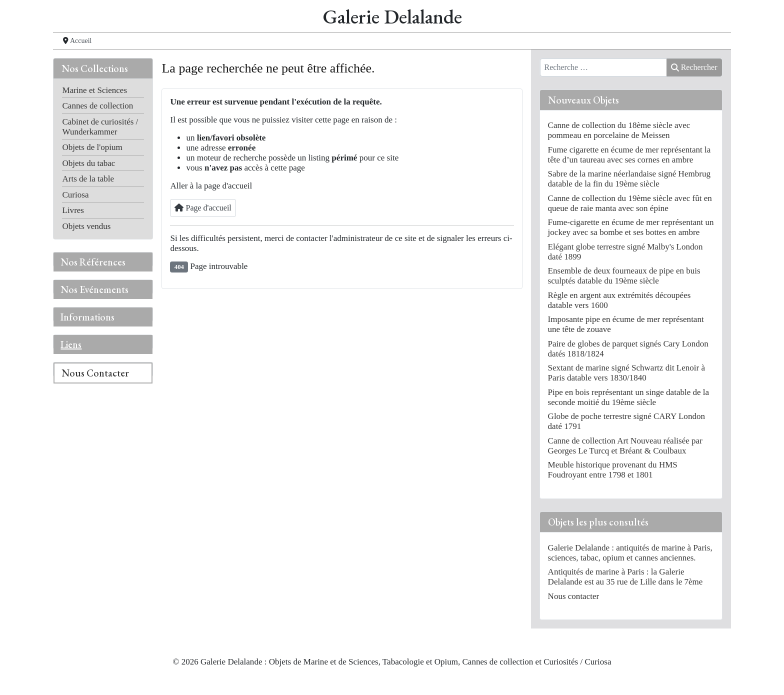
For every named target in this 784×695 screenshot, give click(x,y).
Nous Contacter (95, 373)
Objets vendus (86, 226)
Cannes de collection (97, 106)
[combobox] (604, 67)
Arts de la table (88, 179)
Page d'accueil (203, 208)
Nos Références (93, 262)
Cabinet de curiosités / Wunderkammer (100, 127)
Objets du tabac (88, 163)
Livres (73, 210)
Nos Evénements (94, 289)
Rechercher (694, 67)
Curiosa (75, 195)
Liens (71, 344)
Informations (87, 317)
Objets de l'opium (92, 147)
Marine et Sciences (94, 90)
